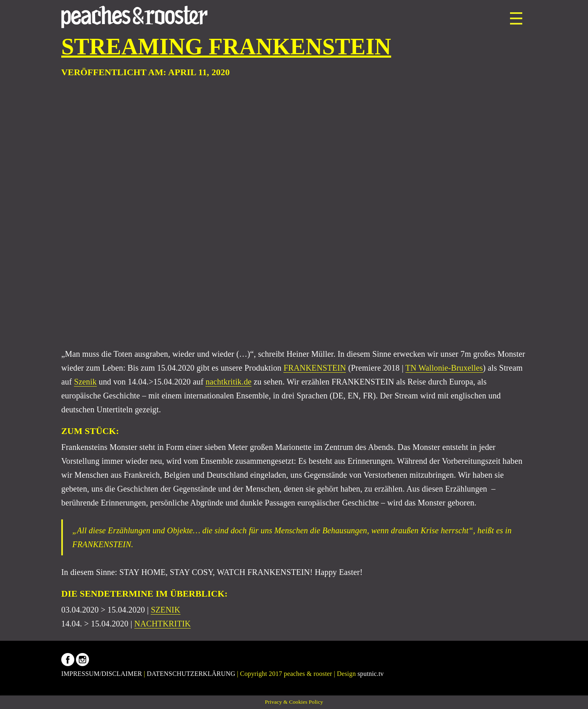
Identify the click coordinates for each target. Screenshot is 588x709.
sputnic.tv (370, 674)
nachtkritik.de (228, 382)
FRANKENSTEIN (315, 368)
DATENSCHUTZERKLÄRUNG (191, 674)
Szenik (85, 382)
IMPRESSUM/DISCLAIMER (102, 674)
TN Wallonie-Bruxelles (444, 368)
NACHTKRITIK (163, 624)
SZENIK (165, 610)
